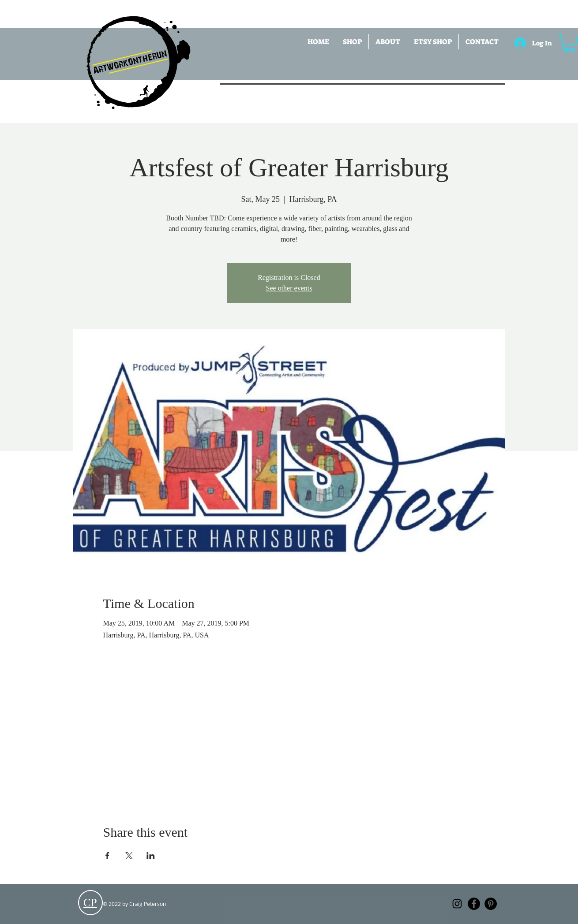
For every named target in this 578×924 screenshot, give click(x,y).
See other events (289, 288)
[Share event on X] (129, 856)
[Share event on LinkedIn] (151, 856)
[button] (352, 42)
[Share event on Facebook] (107, 856)
